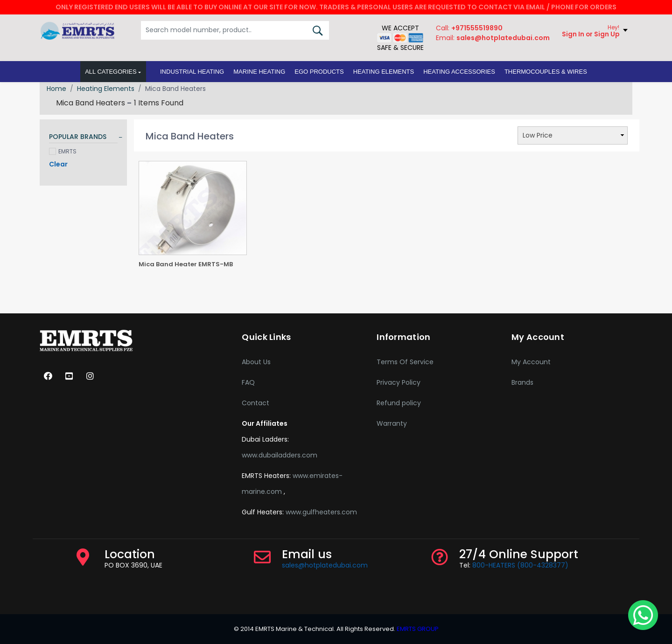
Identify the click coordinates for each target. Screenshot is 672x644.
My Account (531, 362)
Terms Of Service (405, 362)
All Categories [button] (111, 73)
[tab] (83, 138)
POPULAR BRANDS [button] (78, 137)
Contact (255, 403)
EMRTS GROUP (417, 629)
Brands (522, 382)
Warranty (392, 423)
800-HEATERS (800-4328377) (520, 565)
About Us (256, 362)
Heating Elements (106, 89)
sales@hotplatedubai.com (325, 565)
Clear (58, 164)
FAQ (248, 382)
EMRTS (63, 151)
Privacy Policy (399, 382)
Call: (468, 29)
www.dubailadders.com (280, 455)
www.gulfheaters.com (321, 512)
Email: (492, 39)
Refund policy (399, 403)
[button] (192, 73)
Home (56, 89)
